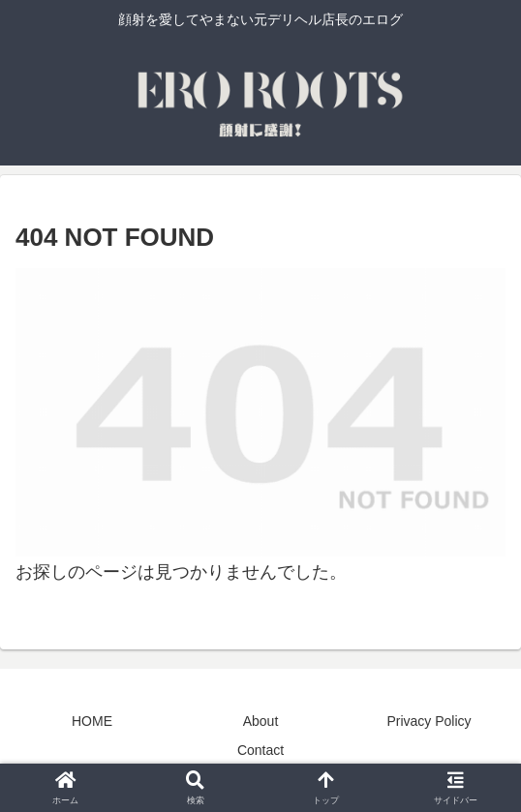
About (261, 721)
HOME (92, 721)
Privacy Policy (429, 721)
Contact (260, 750)
